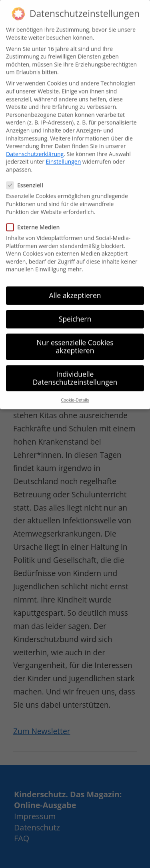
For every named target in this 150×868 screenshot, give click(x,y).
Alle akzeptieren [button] (75, 285)
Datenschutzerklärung (35, 144)
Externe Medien (36, 217)
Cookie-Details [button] (75, 390)
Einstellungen (64, 152)
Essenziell (28, 175)
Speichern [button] (75, 309)
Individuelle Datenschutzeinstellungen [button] (75, 368)
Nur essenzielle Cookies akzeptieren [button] (75, 337)
